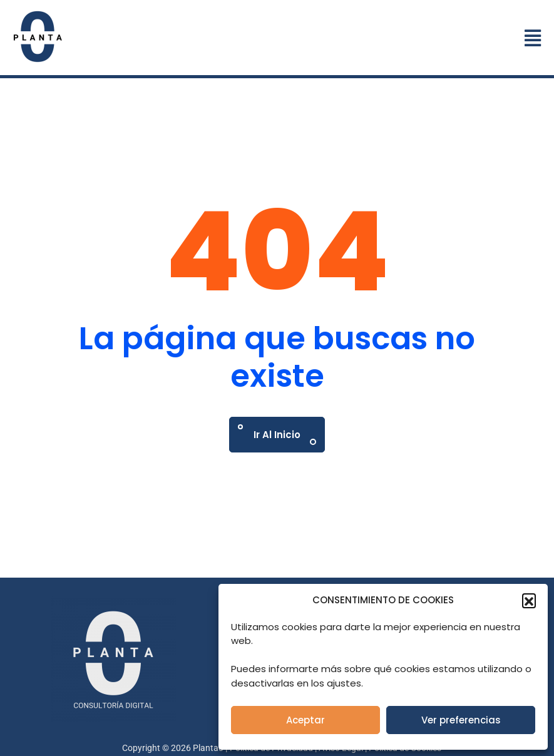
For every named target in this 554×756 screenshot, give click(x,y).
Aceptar (305, 720)
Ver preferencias (461, 720)
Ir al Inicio (277, 435)
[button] (529, 600)
